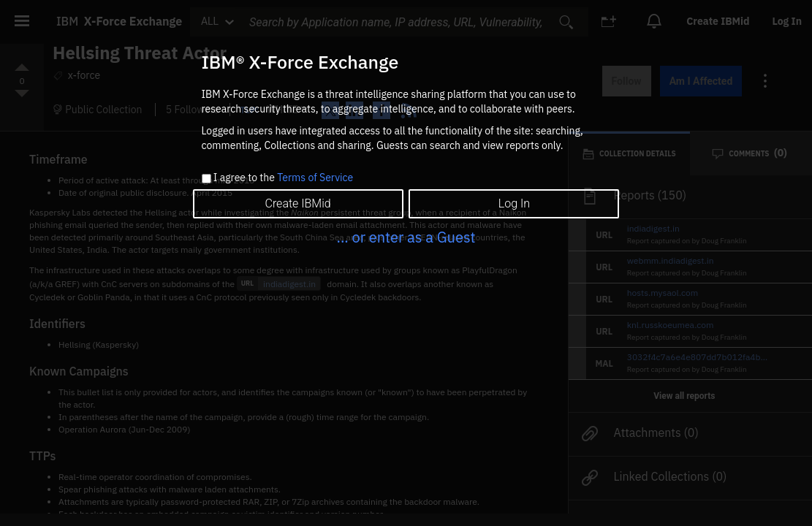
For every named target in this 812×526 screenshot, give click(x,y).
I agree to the (283, 178)
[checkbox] (206, 179)
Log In (514, 203)
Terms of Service (315, 178)
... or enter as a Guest (406, 237)
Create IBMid (297, 203)
